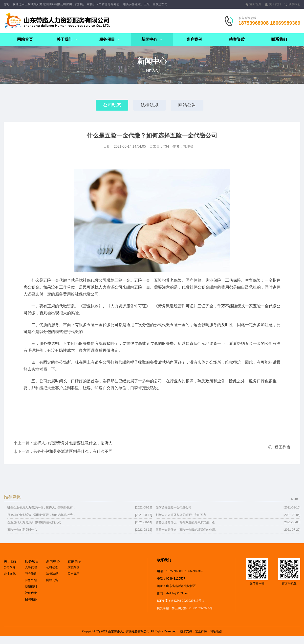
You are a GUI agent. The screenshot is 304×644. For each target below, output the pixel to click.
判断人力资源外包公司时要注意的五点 (181, 515)
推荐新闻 (13, 497)
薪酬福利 (31, 586)
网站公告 (187, 105)
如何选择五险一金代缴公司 (174, 507)
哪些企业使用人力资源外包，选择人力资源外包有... (41, 507)
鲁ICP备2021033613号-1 (187, 601)
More (294, 499)
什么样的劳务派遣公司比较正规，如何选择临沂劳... (41, 515)
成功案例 (73, 567)
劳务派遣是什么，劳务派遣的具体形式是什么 (185, 522)
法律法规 (150, 105)
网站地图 (216, 631)
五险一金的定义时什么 (22, 530)
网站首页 (25, 39)
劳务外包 (31, 580)
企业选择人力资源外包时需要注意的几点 (34, 522)
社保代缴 (31, 593)
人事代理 (31, 567)
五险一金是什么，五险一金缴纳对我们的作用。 (187, 530)
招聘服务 (31, 599)
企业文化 (10, 574)
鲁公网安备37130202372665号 (192, 608)
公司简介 (10, 567)
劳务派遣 (31, 574)
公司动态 (112, 105)
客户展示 (73, 574)
